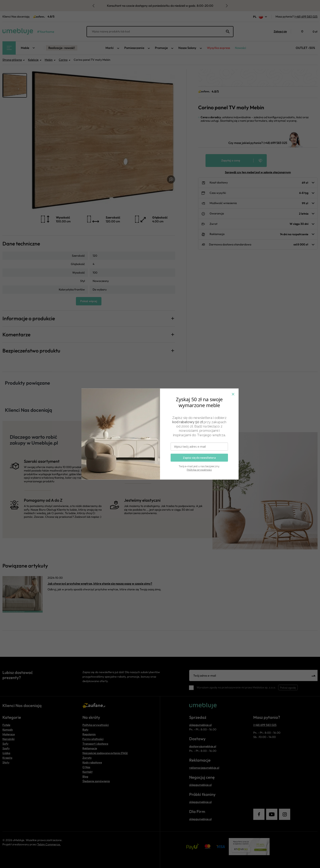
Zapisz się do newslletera (199, 458)
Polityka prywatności (199, 470)
